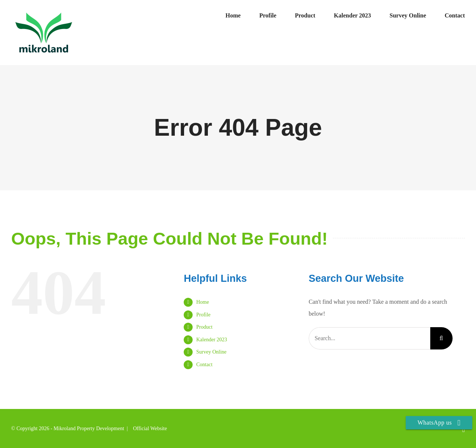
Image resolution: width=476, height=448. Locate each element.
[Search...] (369, 338)
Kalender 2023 (212, 340)
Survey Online (211, 352)
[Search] (441, 338)
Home (203, 302)
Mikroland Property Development (89, 428)
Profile (203, 315)
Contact (205, 365)
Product (205, 327)
